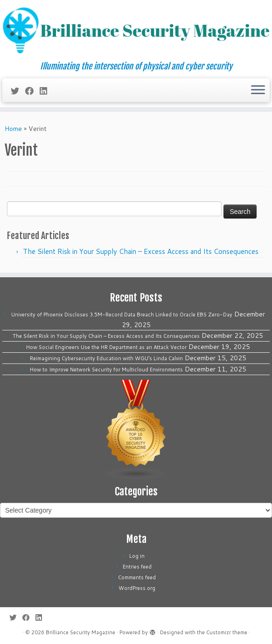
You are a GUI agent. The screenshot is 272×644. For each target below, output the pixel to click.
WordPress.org (137, 588)
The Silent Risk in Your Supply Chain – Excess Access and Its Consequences (141, 251)
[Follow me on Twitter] (18, 91)
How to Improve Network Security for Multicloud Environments (106, 370)
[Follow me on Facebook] (32, 91)
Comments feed (137, 577)
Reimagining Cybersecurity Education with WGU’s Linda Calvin (106, 358)
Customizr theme (227, 632)
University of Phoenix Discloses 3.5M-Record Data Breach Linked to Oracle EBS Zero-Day (122, 315)
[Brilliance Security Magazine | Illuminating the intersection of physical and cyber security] (136, 31)
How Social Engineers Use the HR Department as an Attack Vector (106, 347)
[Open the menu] (258, 90)
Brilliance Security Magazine (80, 632)
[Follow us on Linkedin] (46, 91)
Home (13, 129)
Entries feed (137, 567)
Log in (137, 556)
